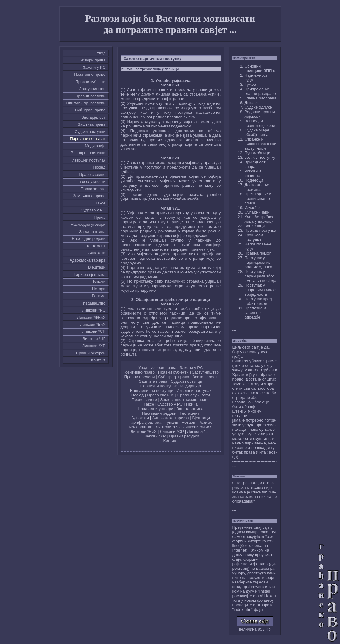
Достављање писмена (257, 187)
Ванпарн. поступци (88, 153)
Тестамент (96, 246)
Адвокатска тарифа (88, 260)
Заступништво (92, 89)
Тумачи (99, 282)
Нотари (99, 289)
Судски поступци (90, 132)
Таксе (100, 203)
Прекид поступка (260, 230)
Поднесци (254, 180)
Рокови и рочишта (253, 173)
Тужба (250, 84)
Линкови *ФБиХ (91, 317)
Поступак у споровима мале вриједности (260, 290)
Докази (251, 103)
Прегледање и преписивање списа (258, 198)
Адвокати (97, 253)
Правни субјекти (90, 82)
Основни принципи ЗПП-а (260, 68)
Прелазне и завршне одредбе (255, 313)
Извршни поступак (89, 160)
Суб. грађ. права (90, 110)
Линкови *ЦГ (94, 339)
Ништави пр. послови (86, 103)
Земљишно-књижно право (185, 400)
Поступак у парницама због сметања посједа (261, 276)
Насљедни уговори (88, 224)
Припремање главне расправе (260, 91)
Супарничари (257, 212)
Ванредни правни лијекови (260, 123)
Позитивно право (90, 74)
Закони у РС (94, 67)
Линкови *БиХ (93, 324)
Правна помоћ (258, 253)
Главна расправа (261, 98)
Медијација (95, 146)
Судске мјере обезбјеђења (257, 132)
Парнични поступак (88, 139)
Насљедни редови (89, 239)
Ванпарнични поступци (152, 390)
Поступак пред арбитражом (258, 301)
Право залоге (93, 189)
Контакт (98, 360)
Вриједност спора (255, 164)
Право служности (89, 181)
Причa (100, 217)
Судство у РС (93, 210)
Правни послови (90, 96)
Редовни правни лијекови (260, 114)
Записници (255, 226)
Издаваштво (94, 303)
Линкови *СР (94, 331)
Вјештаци (97, 267)
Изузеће (252, 208)
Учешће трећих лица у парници (259, 219)
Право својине (92, 174)
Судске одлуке (258, 107)
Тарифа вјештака (90, 275)
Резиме (98, 296)
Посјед (99, 167)
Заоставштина (92, 232)
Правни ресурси (91, 353)
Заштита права (92, 124)
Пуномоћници (258, 153)
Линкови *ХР (94, 346)
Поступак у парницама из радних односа (259, 262)
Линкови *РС (94, 310)
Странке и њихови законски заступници (261, 144)
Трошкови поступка (254, 237)
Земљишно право (89, 196)
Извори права (93, 60)
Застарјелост (93, 117)
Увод (101, 53)
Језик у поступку (260, 157)
